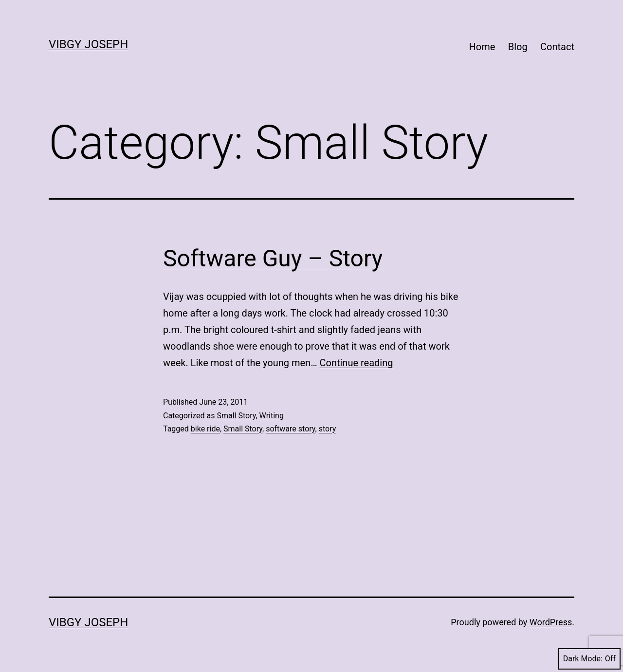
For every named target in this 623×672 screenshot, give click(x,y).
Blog (518, 47)
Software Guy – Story (273, 258)
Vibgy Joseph (88, 44)
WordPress (551, 622)
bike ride (205, 429)
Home (482, 47)
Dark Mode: (589, 659)
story (328, 429)
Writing (272, 416)
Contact (557, 47)
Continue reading (356, 363)
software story (290, 429)
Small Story (236, 416)
